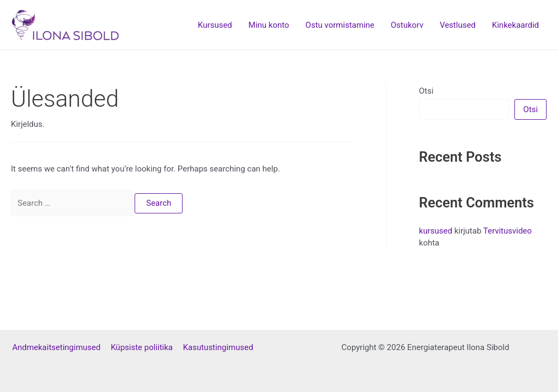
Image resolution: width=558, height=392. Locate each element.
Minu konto (269, 25)
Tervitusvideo (508, 231)
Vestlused (458, 25)
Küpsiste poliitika (147, 347)
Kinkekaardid (515, 25)
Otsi (426, 91)
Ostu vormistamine (340, 25)
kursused (436, 231)
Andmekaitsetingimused (61, 347)
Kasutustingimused (218, 347)
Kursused (215, 25)
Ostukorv (407, 25)
